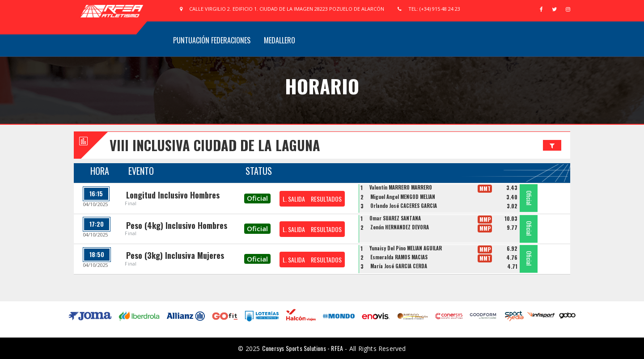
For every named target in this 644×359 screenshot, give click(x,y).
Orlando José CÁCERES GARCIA (404, 206)
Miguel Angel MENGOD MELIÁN (403, 197)
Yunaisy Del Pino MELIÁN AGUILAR (406, 248)
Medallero (280, 40)
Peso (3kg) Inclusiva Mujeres (175, 255)
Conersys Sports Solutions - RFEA (303, 348)
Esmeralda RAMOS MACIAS (399, 257)
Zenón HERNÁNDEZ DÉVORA (400, 227)
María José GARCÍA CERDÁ (399, 266)
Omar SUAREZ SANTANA (395, 218)
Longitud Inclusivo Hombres (173, 195)
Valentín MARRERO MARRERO (401, 187)
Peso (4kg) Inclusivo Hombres (177, 225)
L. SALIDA (294, 199)
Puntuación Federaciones (212, 40)
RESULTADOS (326, 199)
